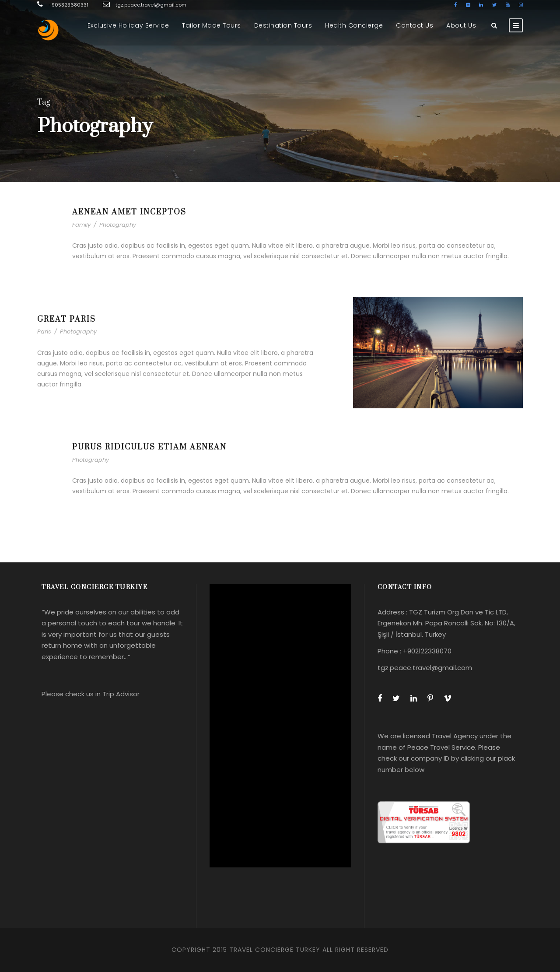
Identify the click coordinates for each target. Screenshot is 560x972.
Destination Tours (283, 25)
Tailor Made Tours (212, 25)
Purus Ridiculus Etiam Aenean (149, 447)
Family (81, 225)
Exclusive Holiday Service (128, 25)
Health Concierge (354, 25)
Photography (118, 225)
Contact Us (415, 25)
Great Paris (66, 319)
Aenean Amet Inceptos (129, 212)
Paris (44, 332)
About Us (461, 25)
